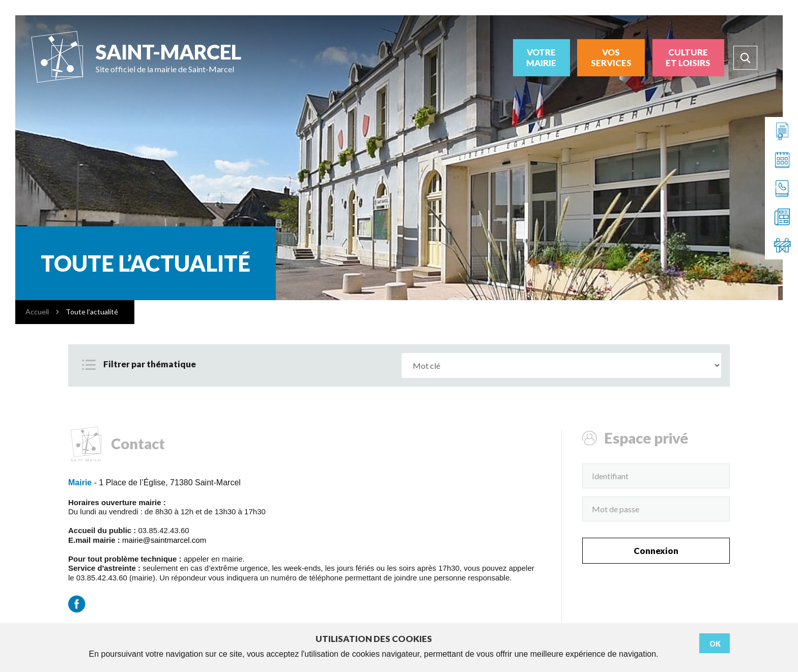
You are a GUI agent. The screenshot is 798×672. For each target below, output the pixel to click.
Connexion (656, 551)
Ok (715, 644)
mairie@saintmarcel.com (164, 540)
